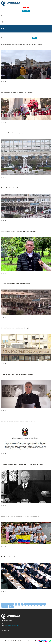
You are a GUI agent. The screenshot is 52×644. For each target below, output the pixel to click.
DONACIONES (26, 11)
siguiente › (5, 607)
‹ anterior (11, 604)
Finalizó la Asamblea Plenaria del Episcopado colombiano (18, 374)
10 (41, 604)
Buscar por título (5, 38)
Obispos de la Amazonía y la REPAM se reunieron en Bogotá (19, 231)
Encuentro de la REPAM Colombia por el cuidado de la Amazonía (20, 516)
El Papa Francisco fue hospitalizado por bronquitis (16, 328)
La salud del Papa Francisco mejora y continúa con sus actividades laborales (23, 133)
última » (12, 607)
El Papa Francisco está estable (10, 188)
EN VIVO (26, 7)
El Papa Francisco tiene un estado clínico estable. (16, 284)
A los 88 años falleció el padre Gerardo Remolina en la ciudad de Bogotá (22, 464)
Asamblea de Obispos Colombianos (11, 557)
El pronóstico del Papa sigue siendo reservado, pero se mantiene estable (22, 44)
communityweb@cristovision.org (12, 626)
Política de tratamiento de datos (8, 633)
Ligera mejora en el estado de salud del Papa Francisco (17, 92)
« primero (4, 604)
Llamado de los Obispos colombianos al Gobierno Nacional (18, 421)
